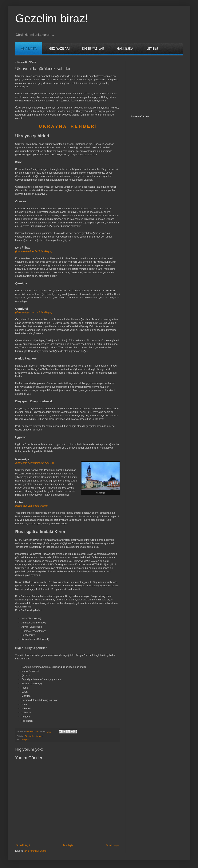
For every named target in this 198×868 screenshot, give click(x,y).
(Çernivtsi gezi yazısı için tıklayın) (34, 312)
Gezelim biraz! (52, 18)
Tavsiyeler (30, 736)
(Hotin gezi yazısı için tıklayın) (32, 506)
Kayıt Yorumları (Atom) (35, 851)
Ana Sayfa (68, 845)
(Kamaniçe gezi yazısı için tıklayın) (34, 463)
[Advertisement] (160, 85)
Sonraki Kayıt (23, 845)
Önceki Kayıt (113, 845)
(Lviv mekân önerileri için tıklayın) (34, 251)
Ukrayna (39, 736)
